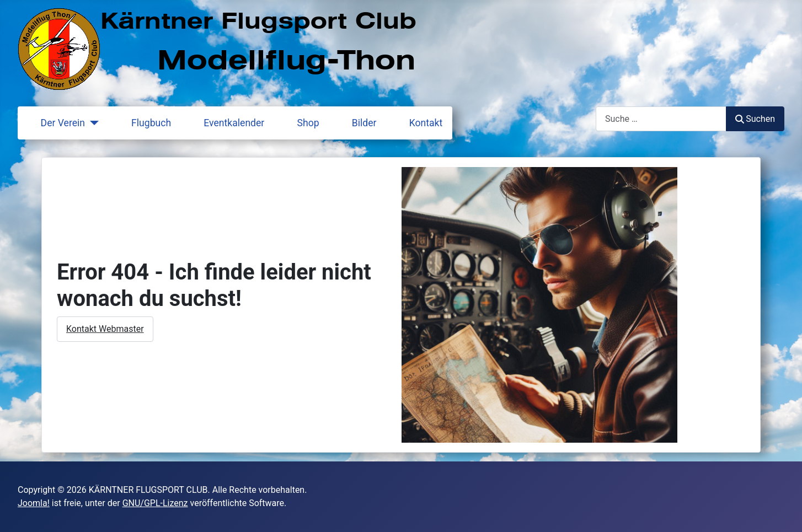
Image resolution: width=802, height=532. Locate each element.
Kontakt (419, 123)
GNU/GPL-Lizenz (155, 503)
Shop (302, 123)
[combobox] (661, 119)
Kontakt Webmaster (105, 329)
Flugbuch (145, 123)
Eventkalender (227, 123)
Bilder (358, 123)
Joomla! (34, 503)
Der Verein (56, 123)
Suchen (755, 119)
